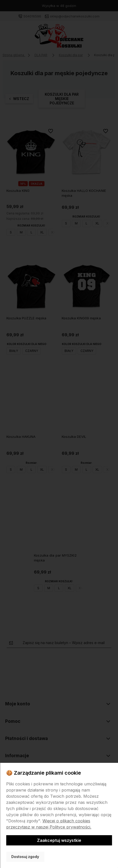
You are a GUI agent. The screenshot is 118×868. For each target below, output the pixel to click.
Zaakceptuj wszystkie (59, 840)
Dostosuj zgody (25, 857)
